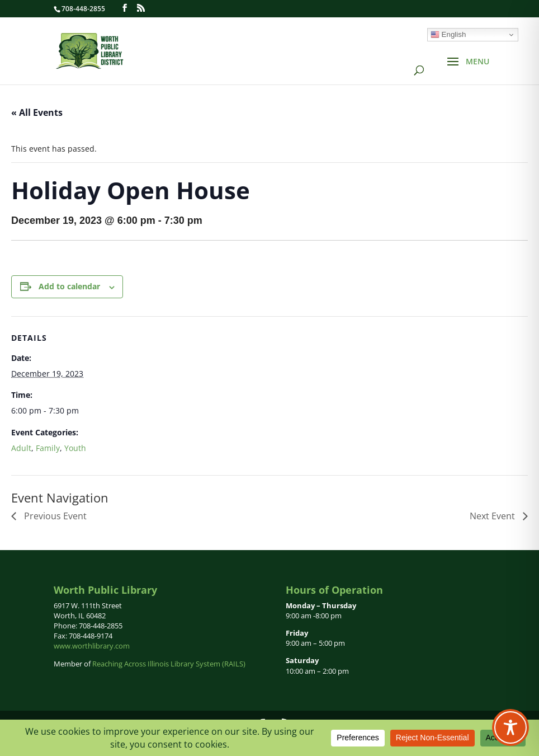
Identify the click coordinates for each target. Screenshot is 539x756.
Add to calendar (69, 286)
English (448, 35)
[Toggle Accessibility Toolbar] (510, 727)
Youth (75, 448)
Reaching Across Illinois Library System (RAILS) (169, 664)
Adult (21, 448)
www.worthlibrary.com (92, 646)
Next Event (493, 516)
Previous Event (54, 516)
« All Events (37, 112)
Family (48, 448)
